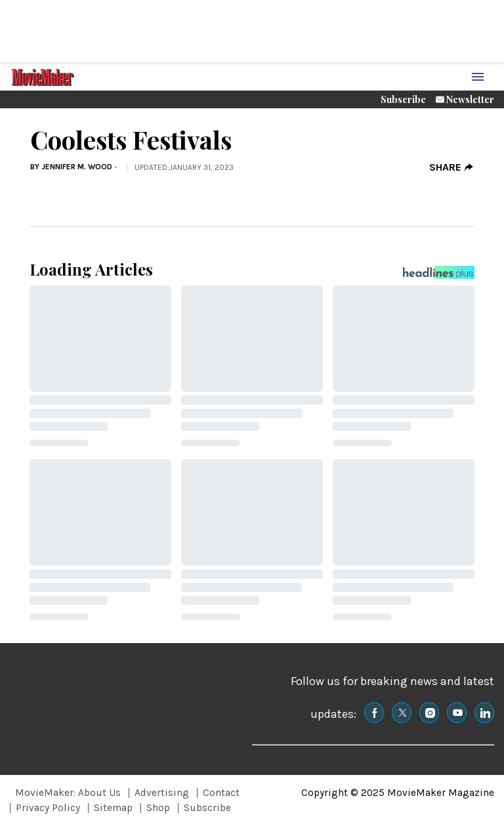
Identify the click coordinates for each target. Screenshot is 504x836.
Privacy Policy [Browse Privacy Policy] (48, 808)
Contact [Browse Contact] (221, 793)
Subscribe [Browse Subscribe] (207, 808)
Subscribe (403, 99)
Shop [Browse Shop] (158, 808)
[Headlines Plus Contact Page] (439, 276)
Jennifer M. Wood (77, 167)
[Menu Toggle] (478, 78)
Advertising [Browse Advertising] (162, 793)
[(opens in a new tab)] (374, 713)
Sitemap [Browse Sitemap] (113, 808)
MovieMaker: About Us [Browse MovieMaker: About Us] (68, 793)
